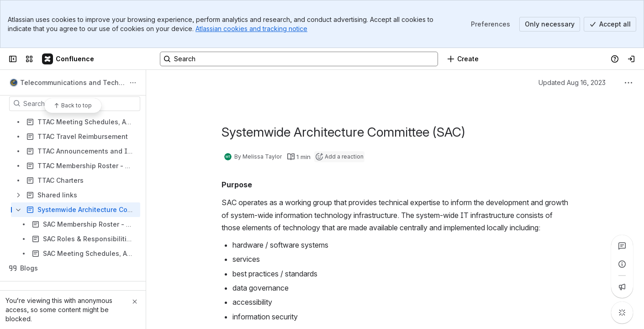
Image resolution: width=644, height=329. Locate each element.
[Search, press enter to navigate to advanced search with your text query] (299, 59)
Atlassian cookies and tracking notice (251, 29)
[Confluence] (69, 59)
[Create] (463, 59)
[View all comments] (622, 246)
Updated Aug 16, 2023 (572, 82)
